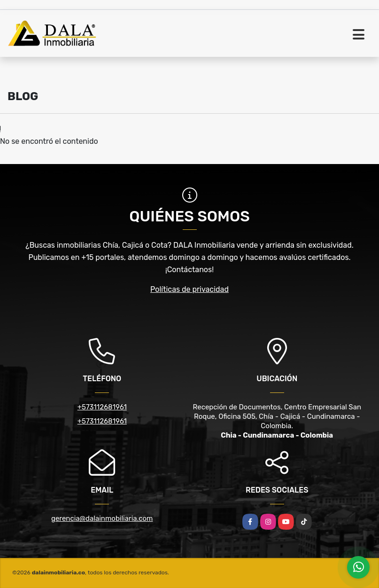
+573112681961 (102, 407)
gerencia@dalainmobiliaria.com (102, 518)
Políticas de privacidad (189, 289)
